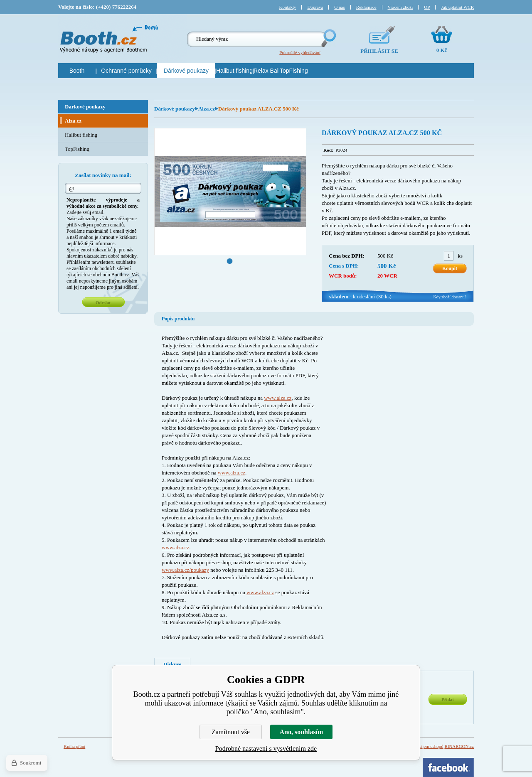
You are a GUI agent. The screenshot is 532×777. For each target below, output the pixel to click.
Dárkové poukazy (175, 109)
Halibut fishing (81, 135)
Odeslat (103, 302)
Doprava (315, 7)
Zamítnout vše (231, 732)
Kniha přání (74, 746)
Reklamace (366, 7)
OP (427, 7)
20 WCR (387, 276)
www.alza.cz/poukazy (185, 570)
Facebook (448, 767)
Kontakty (288, 7)
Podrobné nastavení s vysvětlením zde (266, 749)
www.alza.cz (278, 398)
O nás (339, 7)
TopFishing (77, 149)
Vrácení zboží (400, 7)
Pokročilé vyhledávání (300, 52)
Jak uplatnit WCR (457, 7)
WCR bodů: (343, 276)
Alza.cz (207, 109)
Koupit (450, 268)
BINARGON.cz (459, 746)
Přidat (448, 699)
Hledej (328, 38)
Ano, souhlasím (302, 732)
